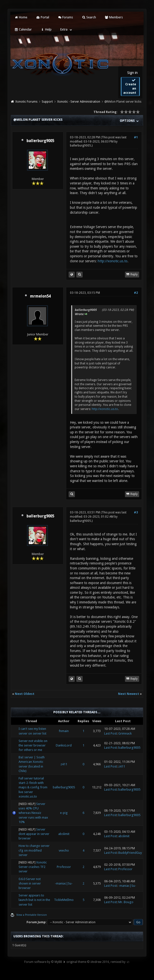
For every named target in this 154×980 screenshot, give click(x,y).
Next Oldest (25, 694)
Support (47, 102)
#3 (136, 512)
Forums (65, 17)
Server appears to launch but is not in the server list (34, 900)
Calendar (23, 29)
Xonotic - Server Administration (79, 102)
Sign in (132, 73)
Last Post (110, 733)
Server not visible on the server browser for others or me (33, 745)
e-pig (64, 813)
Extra (64, 29)
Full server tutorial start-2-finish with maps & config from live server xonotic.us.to (33, 787)
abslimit (64, 834)
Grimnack (125, 733)
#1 (136, 137)
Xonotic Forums (26, 102)
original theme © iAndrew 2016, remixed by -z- (98, 962)
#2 (136, 293)
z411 (64, 764)
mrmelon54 (40, 296)
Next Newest (129, 694)
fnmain (64, 731)
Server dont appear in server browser (34, 834)
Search (89, 17)
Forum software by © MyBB (43, 962)
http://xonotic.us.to (113, 261)
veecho (64, 850)
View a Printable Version (32, 915)
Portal (42, 17)
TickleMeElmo (64, 900)
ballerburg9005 (40, 141)
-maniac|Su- (64, 883)
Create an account (130, 86)
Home (21, 17)
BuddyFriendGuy (130, 853)
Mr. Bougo (126, 902)
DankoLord (64, 745)
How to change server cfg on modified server (34, 850)
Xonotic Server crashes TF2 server (33, 867)
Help (46, 29)
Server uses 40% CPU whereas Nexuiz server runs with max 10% (33, 813)
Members (114, 17)
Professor (64, 867)
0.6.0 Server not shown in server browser (30, 883)
